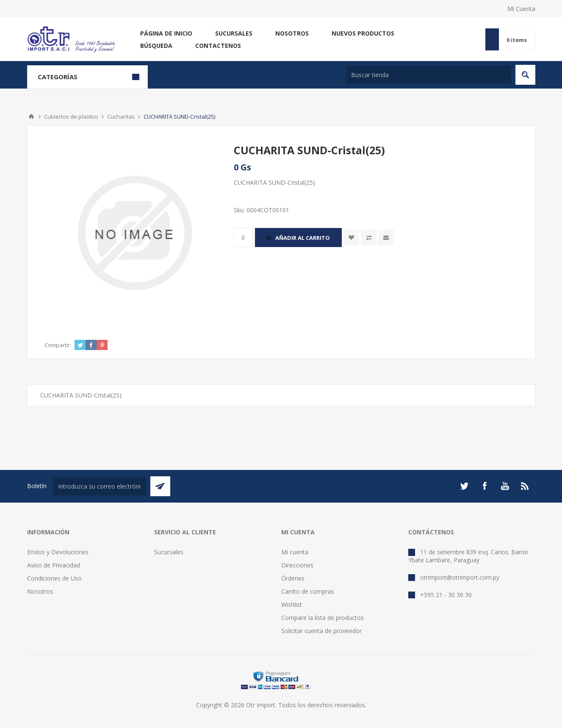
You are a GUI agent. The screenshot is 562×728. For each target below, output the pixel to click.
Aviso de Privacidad (54, 565)
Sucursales (234, 33)
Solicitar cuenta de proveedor (321, 631)
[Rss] (525, 486)
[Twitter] (464, 486)
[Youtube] (505, 486)
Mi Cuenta (521, 9)
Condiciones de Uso (54, 578)
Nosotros (292, 33)
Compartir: (58, 345)
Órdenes (293, 578)
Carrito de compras (308, 591)
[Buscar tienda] (429, 75)
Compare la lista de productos (323, 618)
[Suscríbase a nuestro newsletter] (100, 486)
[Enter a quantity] (243, 238)
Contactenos (218, 46)
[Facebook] (484, 486)
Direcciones (297, 565)
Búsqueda (156, 46)
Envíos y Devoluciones (58, 552)
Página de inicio (166, 33)
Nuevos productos (363, 33)
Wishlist (292, 604)
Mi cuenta (295, 552)
